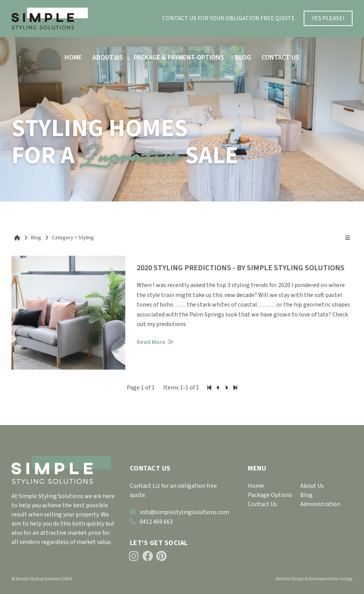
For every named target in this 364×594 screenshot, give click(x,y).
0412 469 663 (151, 522)
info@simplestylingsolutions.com (180, 512)
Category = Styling (73, 238)
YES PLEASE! (328, 18)
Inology (346, 579)
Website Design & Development (304, 579)
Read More (151, 342)
